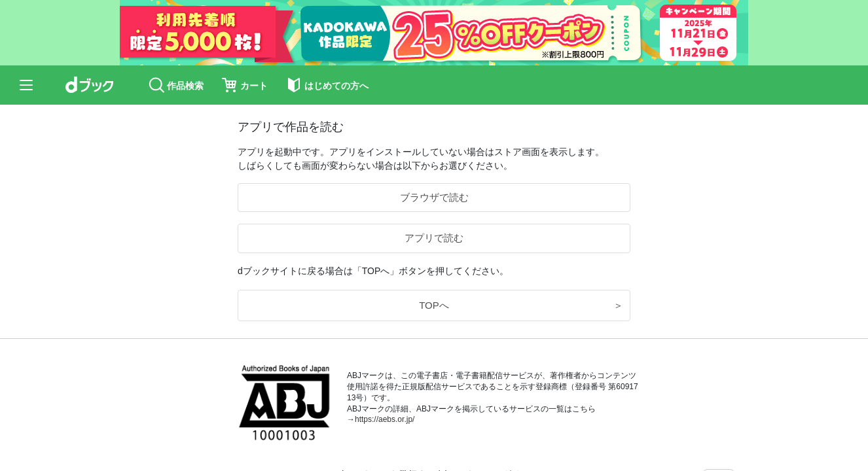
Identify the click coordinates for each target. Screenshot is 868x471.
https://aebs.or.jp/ (385, 419)
